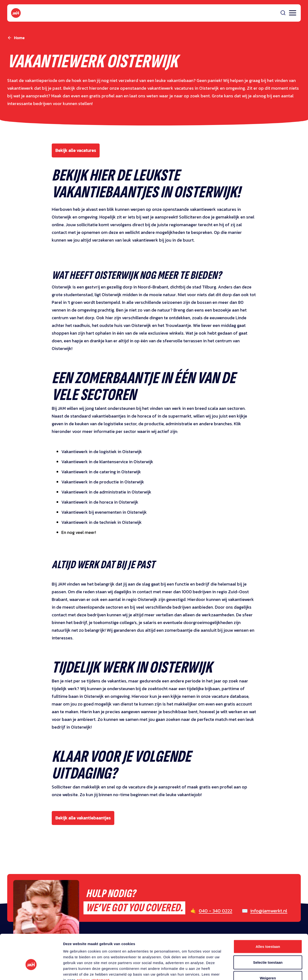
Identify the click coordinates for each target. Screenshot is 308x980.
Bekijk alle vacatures (76, 150)
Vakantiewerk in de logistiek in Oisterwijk (102, 452)
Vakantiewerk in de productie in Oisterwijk (103, 482)
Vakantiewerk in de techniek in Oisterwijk (102, 522)
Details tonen (260, 971)
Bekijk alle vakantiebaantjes (83, 818)
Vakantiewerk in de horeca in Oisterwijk (100, 502)
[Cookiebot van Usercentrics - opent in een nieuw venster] (31, 971)
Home (19, 38)
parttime (231, 689)
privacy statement (93, 951)
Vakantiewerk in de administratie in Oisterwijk (106, 492)
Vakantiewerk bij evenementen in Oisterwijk (104, 512)
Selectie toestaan (268, 933)
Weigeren (268, 948)
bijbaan (212, 689)
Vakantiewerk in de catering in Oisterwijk (101, 472)
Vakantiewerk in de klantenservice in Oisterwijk (107, 462)
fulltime (60, 696)
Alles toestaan (268, 917)
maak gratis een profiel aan (214, 787)
